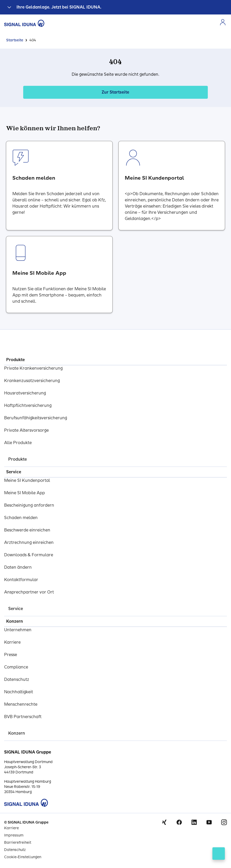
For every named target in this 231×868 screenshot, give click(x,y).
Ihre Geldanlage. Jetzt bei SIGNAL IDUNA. (59, 7)
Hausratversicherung (25, 393)
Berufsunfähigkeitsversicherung (36, 418)
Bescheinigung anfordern (29, 505)
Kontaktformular (21, 580)
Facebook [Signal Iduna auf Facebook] (179, 822)
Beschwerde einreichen (27, 530)
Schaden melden (21, 518)
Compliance (16, 667)
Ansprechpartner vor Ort (29, 592)
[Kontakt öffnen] (219, 854)
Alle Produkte (18, 443)
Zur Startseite (115, 92)
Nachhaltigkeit (19, 692)
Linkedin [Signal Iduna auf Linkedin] (194, 822)
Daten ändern (18, 567)
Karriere (12, 642)
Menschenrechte (21, 704)
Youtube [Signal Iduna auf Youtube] (209, 822)
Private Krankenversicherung (33, 368)
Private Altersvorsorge (26, 430)
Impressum (14, 835)
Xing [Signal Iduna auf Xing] (164, 822)
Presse (11, 655)
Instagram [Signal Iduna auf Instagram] (224, 822)
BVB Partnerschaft (23, 717)
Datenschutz (17, 679)
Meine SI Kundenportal (27, 480)
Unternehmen (18, 630)
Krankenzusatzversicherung (32, 381)
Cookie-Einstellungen (23, 857)
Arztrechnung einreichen (29, 542)
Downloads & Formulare (29, 555)
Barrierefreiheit (18, 843)
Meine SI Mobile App (24, 493)
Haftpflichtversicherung (28, 405)
